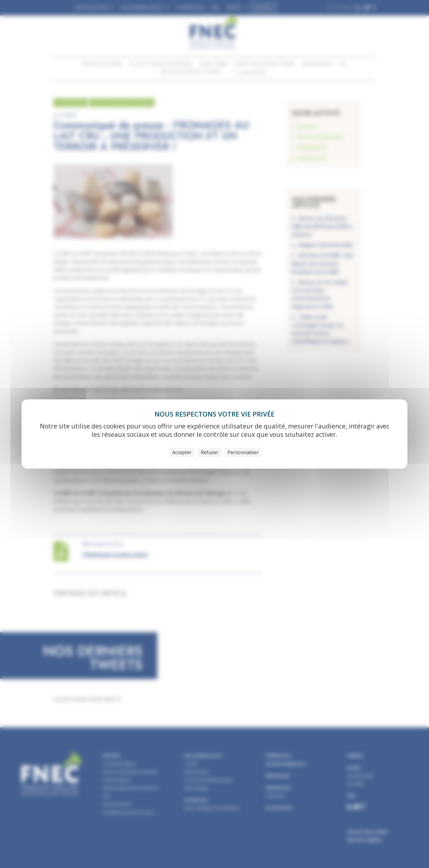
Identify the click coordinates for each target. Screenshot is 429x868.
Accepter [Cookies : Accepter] (182, 452)
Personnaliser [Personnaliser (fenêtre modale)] (243, 452)
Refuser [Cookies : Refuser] (210, 452)
